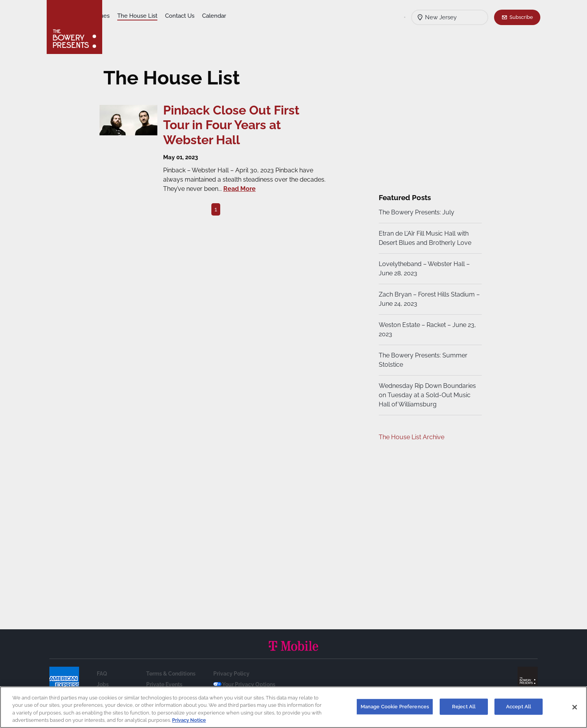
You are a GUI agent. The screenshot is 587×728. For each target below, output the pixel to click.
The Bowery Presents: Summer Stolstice (422, 360)
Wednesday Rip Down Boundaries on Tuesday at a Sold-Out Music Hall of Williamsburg (426, 395)
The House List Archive (410, 437)
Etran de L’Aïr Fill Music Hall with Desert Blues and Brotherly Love (424, 238)
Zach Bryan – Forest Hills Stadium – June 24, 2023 (426, 299)
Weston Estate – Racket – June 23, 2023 (426, 329)
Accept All (519, 707)
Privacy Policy (231, 674)
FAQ (102, 674)
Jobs (103, 684)
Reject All (464, 707)
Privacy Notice (189, 720)
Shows (119, 16)
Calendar (271, 16)
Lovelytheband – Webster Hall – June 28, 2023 (423, 269)
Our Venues (151, 16)
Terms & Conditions (171, 674)
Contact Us (237, 16)
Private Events (164, 684)
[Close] (575, 707)
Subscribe (521, 17)
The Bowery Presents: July (415, 212)
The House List (194, 16)
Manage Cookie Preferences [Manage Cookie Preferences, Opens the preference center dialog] (395, 707)
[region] (293, 707)
